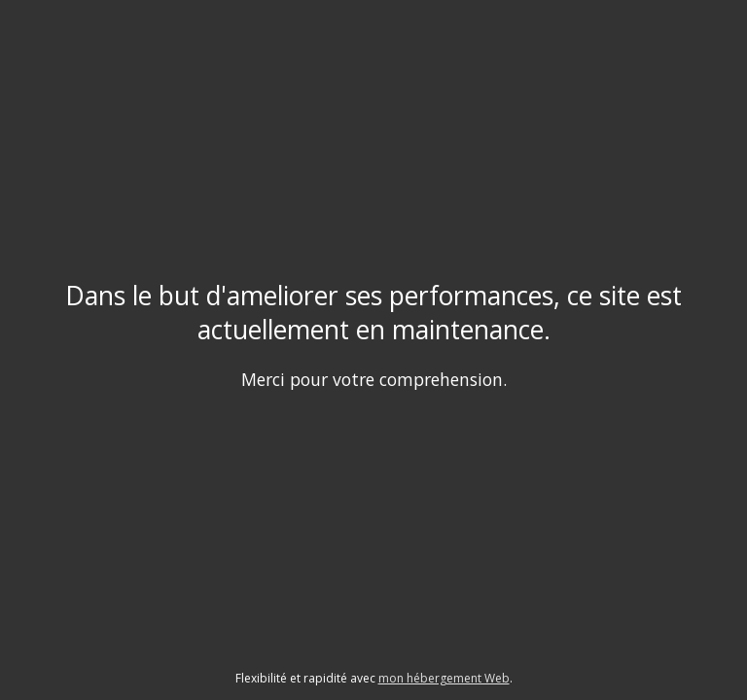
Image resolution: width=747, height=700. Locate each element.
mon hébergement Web (444, 678)
